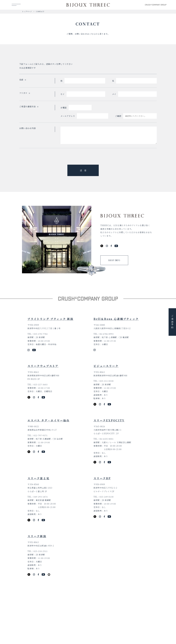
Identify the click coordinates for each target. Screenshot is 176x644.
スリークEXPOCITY (109, 420)
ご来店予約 (172, 322)
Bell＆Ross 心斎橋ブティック (116, 319)
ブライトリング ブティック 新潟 (50, 319)
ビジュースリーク (106, 366)
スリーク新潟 (37, 536)
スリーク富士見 (38, 478)
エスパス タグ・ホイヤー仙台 (48, 420)
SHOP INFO (114, 260)
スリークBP (102, 478)
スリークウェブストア (43, 366)
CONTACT (40, 11)
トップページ (27, 11)
